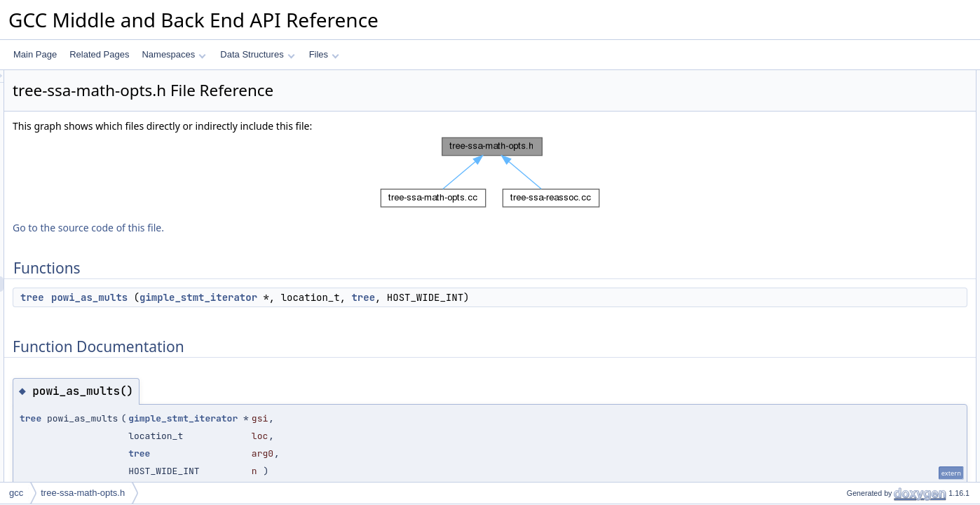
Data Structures (257, 54)
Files (324, 54)
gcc (16, 493)
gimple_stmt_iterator (374, 297)
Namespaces (173, 54)
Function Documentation (869, 109)
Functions (842, 78)
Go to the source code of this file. (264, 228)
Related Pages (99, 54)
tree (207, 297)
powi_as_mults (265, 297)
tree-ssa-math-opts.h (83, 493)
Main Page (35, 54)
